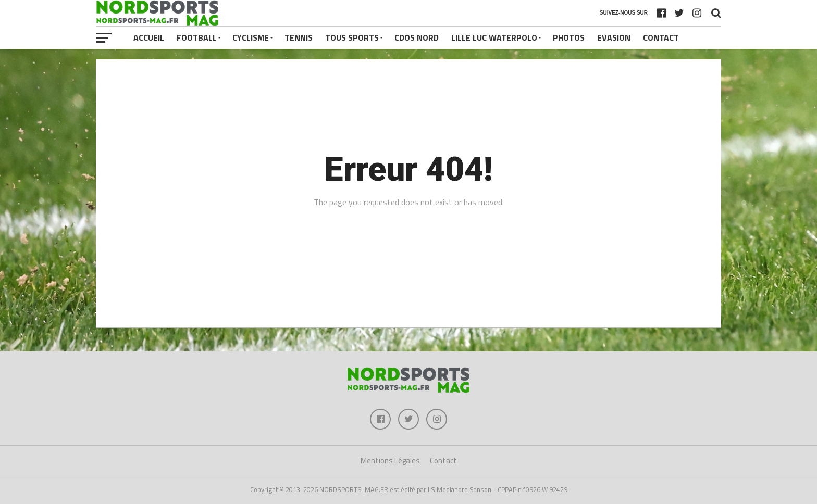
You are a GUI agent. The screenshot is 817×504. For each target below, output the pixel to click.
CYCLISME (251, 37)
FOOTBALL (197, 37)
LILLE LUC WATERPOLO (494, 37)
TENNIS (299, 37)
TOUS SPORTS (352, 37)
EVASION (614, 37)
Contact (661, 37)
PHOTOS (569, 37)
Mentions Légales (390, 461)
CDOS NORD (417, 37)
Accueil (149, 37)
